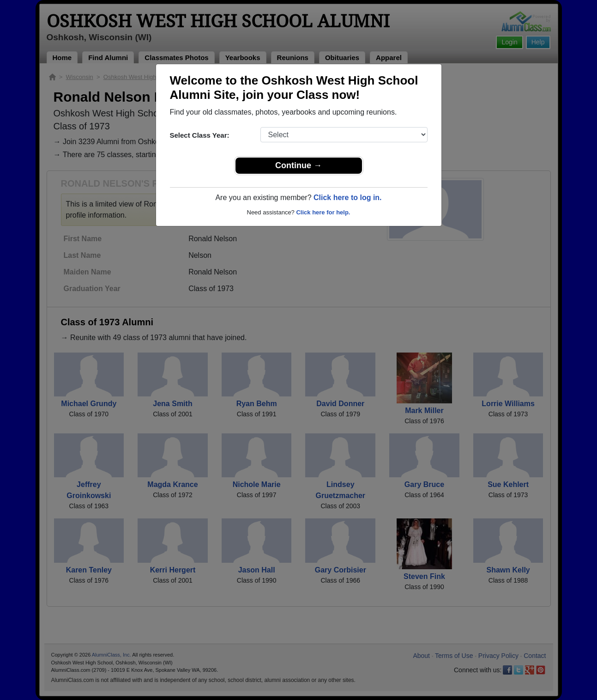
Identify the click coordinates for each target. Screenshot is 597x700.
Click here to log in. (348, 198)
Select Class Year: (200, 135)
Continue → (298, 165)
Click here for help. (323, 212)
